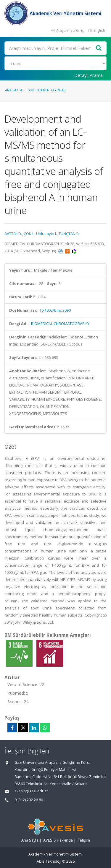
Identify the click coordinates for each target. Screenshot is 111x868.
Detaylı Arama (89, 75)
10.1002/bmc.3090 (55, 310)
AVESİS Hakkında (58, 840)
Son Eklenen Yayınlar (47, 90)
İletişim (84, 840)
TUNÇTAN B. (69, 234)
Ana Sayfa (14, 90)
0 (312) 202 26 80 (29, 800)
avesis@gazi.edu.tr (31, 791)
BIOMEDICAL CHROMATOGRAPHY (60, 324)
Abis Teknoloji (49, 861)
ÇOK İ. (29, 234)
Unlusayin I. (46, 234)
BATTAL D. (13, 234)
